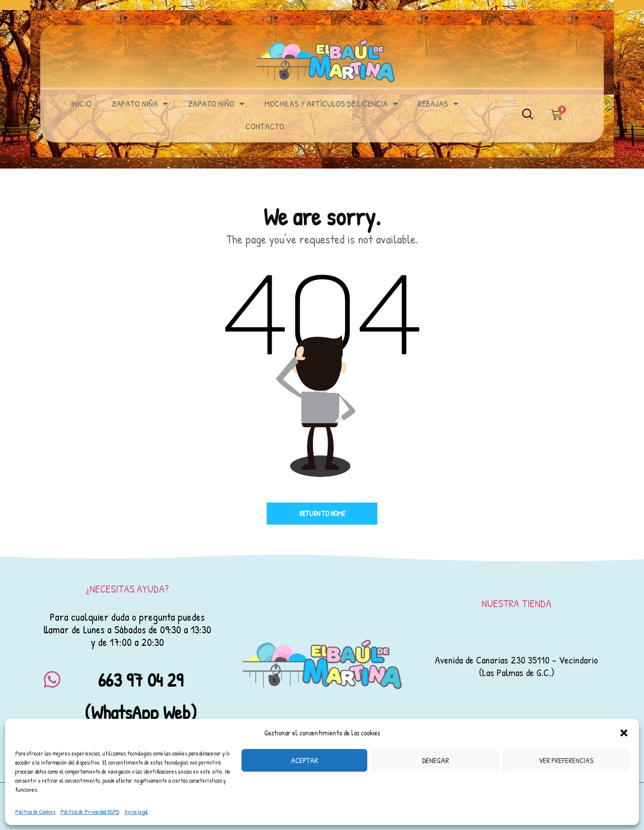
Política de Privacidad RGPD (90, 812)
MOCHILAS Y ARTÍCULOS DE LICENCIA (331, 104)
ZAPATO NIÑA (140, 104)
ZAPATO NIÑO (216, 104)
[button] (624, 733)
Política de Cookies (35, 812)
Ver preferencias (566, 760)
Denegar (435, 760)
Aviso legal (136, 812)
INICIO (81, 103)
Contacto (265, 126)
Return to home (322, 513)
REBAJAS (438, 104)
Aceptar (304, 760)
